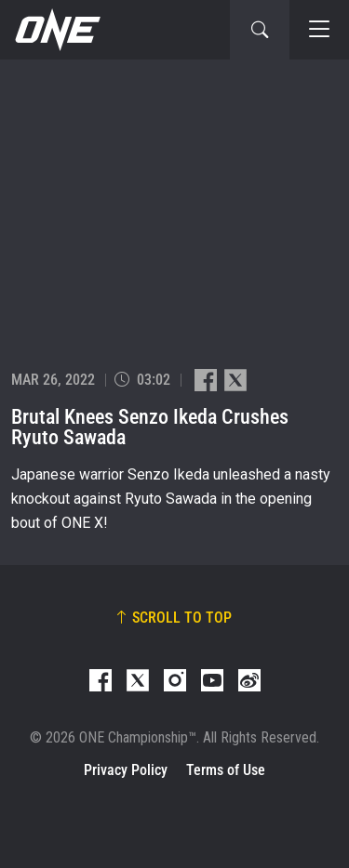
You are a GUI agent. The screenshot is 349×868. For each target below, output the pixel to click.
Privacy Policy (126, 770)
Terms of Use (226, 770)
